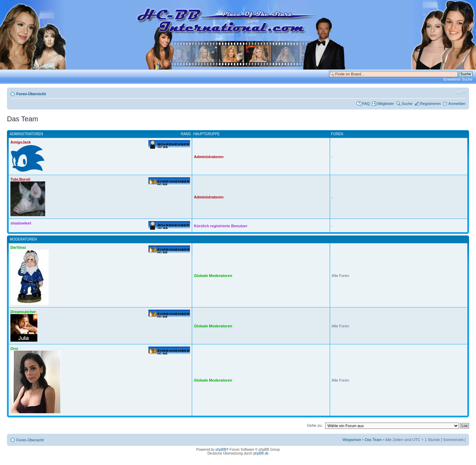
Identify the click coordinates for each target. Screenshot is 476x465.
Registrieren (430, 104)
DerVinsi (18, 247)
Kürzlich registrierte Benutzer (221, 226)
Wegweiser (352, 440)
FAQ (366, 104)
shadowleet (21, 223)
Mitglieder (386, 104)
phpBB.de (261, 453)
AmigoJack (21, 142)
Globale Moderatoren (213, 276)
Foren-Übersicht (31, 94)
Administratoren (209, 157)
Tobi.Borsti (20, 179)
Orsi (14, 349)
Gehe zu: (315, 425)
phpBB (221, 450)
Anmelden (457, 104)
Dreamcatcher (23, 312)
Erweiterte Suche (458, 79)
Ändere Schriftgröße (461, 92)
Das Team (373, 440)
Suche (407, 104)
